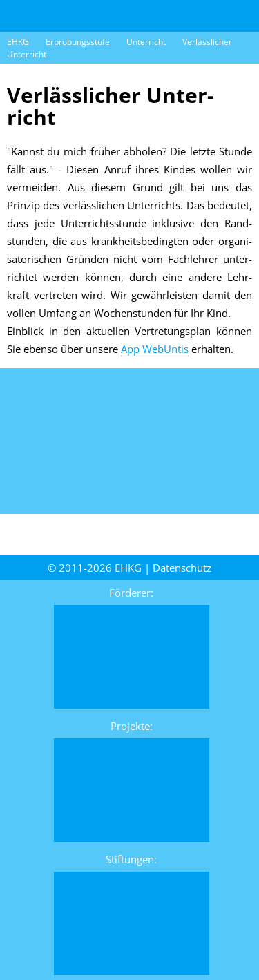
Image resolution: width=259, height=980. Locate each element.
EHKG (18, 42)
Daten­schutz (182, 568)
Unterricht (146, 42)
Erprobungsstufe (78, 42)
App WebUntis (155, 349)
